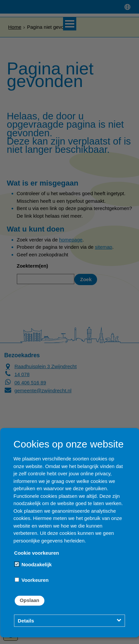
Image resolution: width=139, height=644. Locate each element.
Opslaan (30, 600)
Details (26, 621)
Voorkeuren (32, 580)
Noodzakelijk (33, 564)
